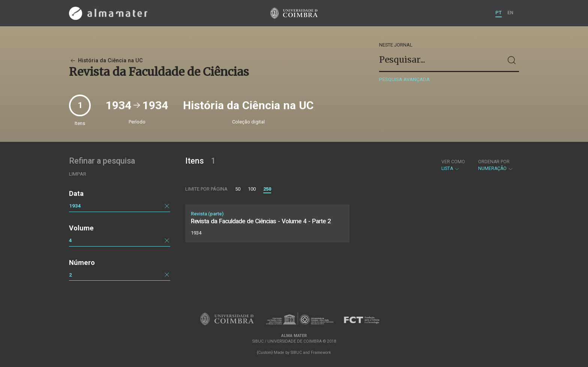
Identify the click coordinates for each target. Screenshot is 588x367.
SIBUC (296, 353)
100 (252, 189)
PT (499, 13)
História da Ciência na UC (106, 61)
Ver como (453, 162)
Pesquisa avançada (404, 79)
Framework (321, 353)
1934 (75, 206)
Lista (453, 165)
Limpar (78, 174)
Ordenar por (494, 162)
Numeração (496, 165)
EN (510, 13)
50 (238, 189)
